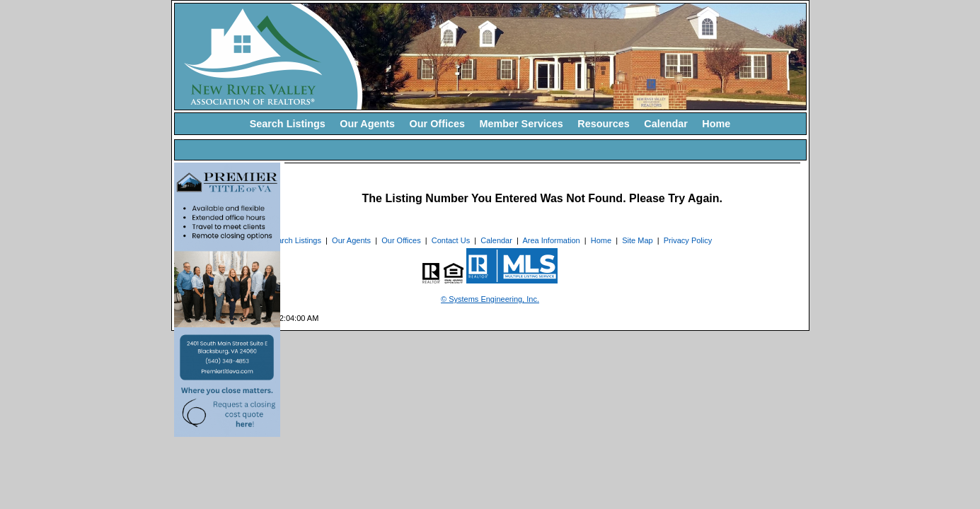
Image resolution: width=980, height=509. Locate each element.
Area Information (551, 240)
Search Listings (288, 124)
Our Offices (437, 124)
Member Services (521, 124)
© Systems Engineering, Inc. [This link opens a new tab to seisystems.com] (490, 299)
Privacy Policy (688, 240)
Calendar (666, 124)
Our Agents (367, 124)
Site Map (637, 240)
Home (716, 124)
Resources (604, 124)
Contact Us (451, 240)
